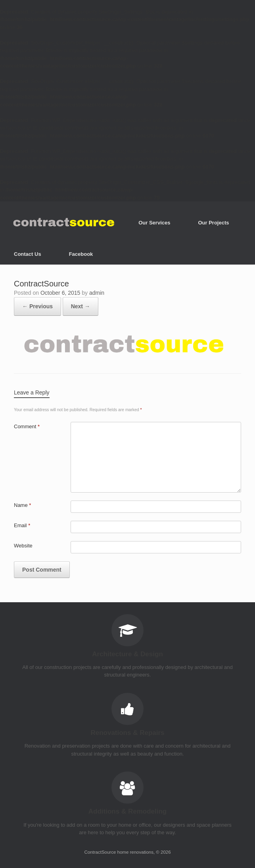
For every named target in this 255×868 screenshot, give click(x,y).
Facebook (81, 254)
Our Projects (213, 223)
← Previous (37, 306)
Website (23, 546)
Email (22, 525)
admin (97, 293)
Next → (81, 306)
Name (22, 505)
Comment (27, 426)
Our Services (154, 223)
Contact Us (28, 254)
